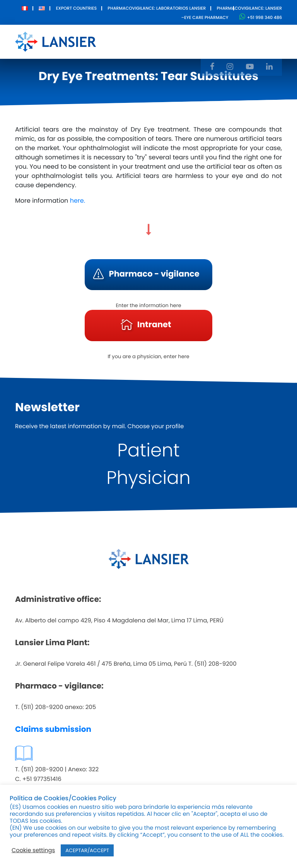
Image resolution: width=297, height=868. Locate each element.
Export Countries (76, 8)
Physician (148, 478)
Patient (148, 450)
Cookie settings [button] (33, 851)
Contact (250, 36)
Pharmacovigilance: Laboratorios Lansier (157, 8)
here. (78, 201)
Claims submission (53, 729)
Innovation (205, 36)
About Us (119, 41)
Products (158, 36)
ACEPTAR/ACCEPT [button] (87, 850)
